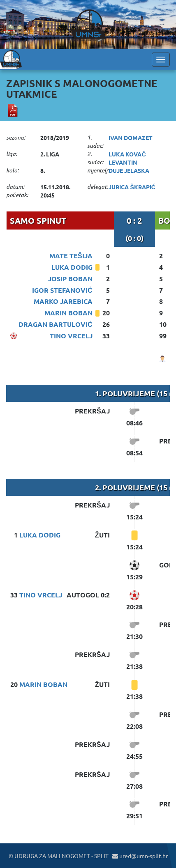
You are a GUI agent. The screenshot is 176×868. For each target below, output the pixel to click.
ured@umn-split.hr (140, 856)
